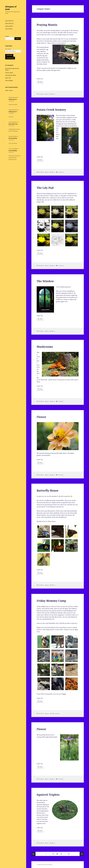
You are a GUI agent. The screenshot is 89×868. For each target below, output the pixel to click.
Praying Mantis (47, 25)
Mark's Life (8, 78)
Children (54, 714)
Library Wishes (9, 26)
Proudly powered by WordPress (44, 865)
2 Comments (61, 172)
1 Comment (60, 401)
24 (54, 853)
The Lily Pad (45, 188)
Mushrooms (45, 347)
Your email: (8, 49)
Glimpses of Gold (11, 8)
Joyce (48, 94)
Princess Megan (9, 81)
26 (62, 853)
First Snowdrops (13, 138)
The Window (45, 281)
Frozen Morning (13, 151)
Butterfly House (48, 490)
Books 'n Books (9, 90)
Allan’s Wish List (9, 23)
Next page (82, 854)
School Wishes (9, 29)
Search (7, 36)
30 (69, 853)
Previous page (33, 854)
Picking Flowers (13, 99)
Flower (41, 417)
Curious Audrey (9, 73)
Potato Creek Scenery (51, 110)
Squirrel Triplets (48, 795)
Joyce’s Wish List (9, 21)
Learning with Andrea (11, 75)
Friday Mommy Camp (51, 601)
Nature (53, 94)
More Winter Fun (13, 124)
